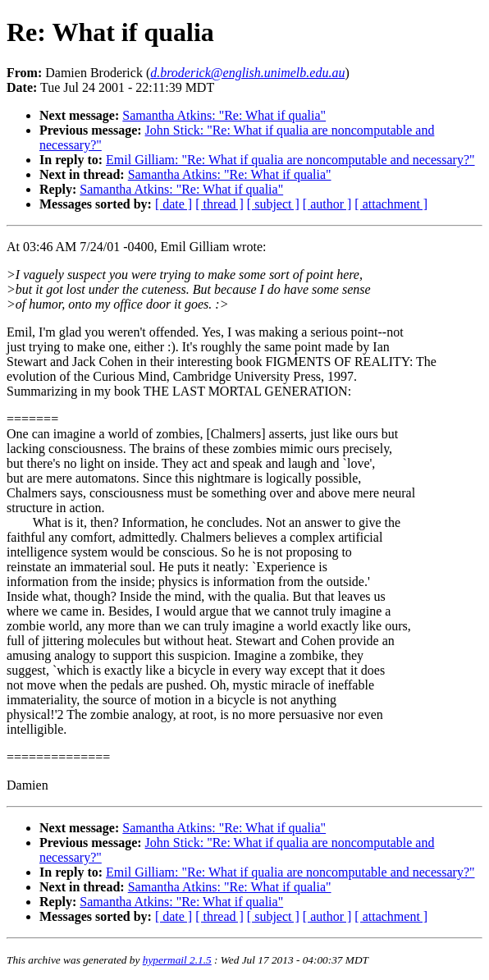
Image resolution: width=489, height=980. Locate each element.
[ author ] (327, 204)
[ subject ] (273, 204)
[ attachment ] (391, 204)
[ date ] (174, 204)
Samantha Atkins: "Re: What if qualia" (224, 115)
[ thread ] (219, 204)
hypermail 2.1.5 (177, 960)
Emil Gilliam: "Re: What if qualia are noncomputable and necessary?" (290, 160)
